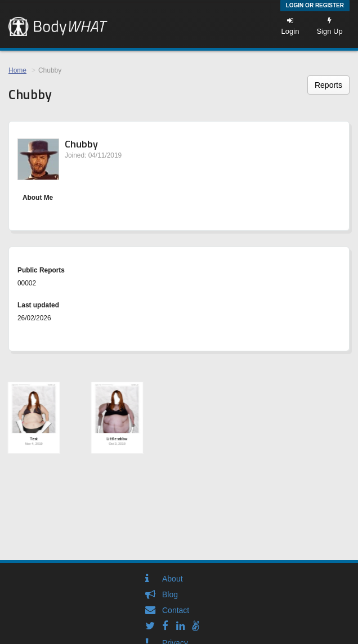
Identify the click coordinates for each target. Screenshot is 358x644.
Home (17, 70)
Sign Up (329, 26)
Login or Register (315, 5)
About (173, 579)
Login (290, 26)
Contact (176, 610)
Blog (170, 594)
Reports (328, 85)
